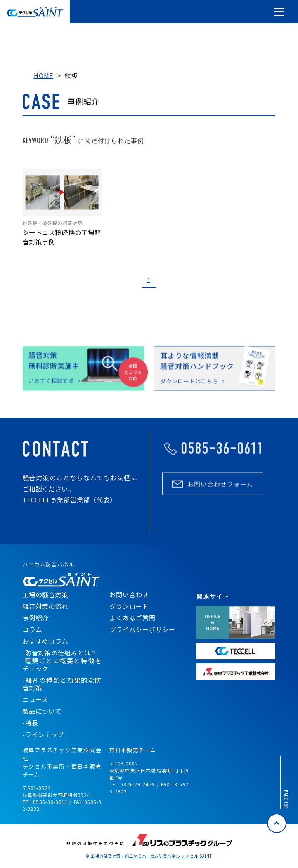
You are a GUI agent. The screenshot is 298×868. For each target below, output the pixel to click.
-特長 (30, 723)
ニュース (36, 699)
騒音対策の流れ (46, 606)
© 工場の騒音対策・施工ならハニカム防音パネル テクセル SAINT (149, 856)
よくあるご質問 (133, 618)
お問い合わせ (129, 594)
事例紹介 (36, 618)
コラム (32, 629)
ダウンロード (129, 606)
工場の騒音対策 (46, 594)
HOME (43, 75)
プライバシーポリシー (142, 629)
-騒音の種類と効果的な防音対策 (62, 684)
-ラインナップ (44, 734)
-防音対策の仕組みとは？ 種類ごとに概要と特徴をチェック (62, 661)
